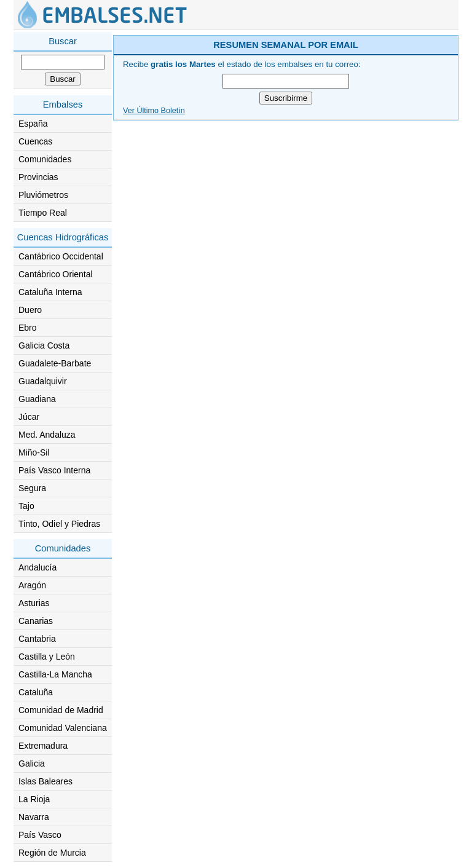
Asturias (34, 603)
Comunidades (45, 159)
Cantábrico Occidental (61, 256)
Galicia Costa (44, 345)
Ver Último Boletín (154, 111)
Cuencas (35, 141)
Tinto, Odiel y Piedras (59, 524)
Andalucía (37, 567)
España (33, 124)
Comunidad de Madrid (61, 710)
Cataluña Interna (50, 292)
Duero (30, 310)
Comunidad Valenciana (63, 728)
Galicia (32, 763)
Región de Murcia (52, 853)
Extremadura (43, 746)
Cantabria (37, 639)
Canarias (36, 621)
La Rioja (34, 799)
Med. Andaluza (47, 435)
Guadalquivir (43, 381)
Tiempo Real (43, 213)
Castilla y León (47, 657)
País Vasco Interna (54, 470)
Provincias (38, 177)
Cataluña (36, 692)
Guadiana (37, 399)
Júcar (29, 417)
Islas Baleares (45, 781)
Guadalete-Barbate (55, 363)
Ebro (28, 328)
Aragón (32, 585)
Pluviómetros (43, 195)
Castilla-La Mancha (55, 674)
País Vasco (40, 835)
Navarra (34, 817)
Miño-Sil (34, 452)
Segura (32, 488)
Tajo (26, 506)
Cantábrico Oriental (56, 274)
